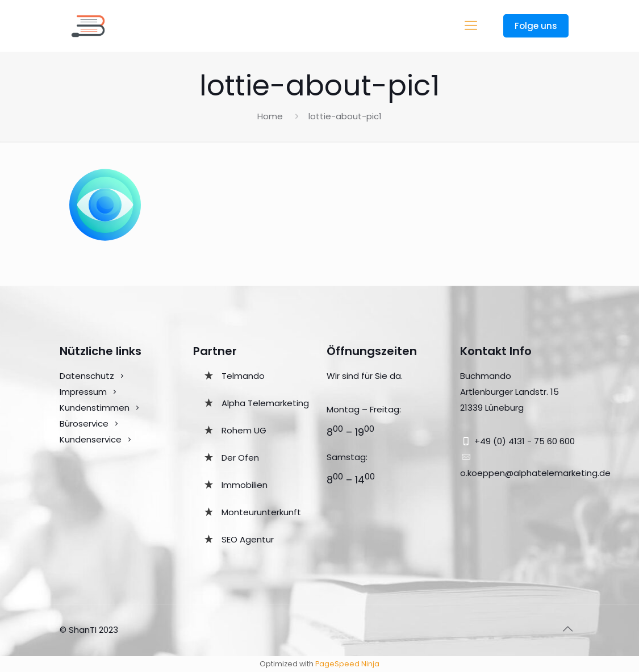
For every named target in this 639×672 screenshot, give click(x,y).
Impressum (83, 392)
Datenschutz (87, 376)
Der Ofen (240, 458)
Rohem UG (244, 430)
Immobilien (245, 485)
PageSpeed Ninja (347, 664)
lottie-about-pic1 (345, 116)
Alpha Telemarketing (265, 403)
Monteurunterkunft (261, 512)
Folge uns (536, 26)
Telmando (243, 376)
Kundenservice (92, 439)
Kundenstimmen (95, 408)
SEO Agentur (248, 539)
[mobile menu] (471, 26)
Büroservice (84, 423)
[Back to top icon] (568, 629)
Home (270, 116)
